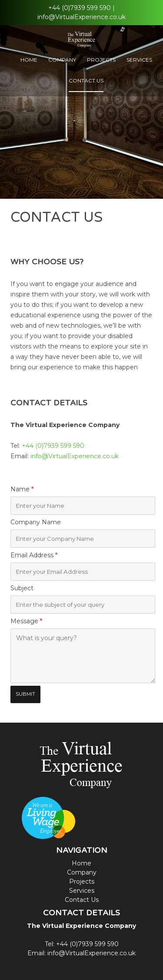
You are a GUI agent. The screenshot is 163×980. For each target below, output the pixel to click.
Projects (101, 60)
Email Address (34, 555)
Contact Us (86, 81)
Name (22, 489)
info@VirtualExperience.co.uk (81, 17)
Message (26, 621)
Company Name (36, 522)
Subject (22, 588)
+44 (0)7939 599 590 (80, 8)
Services (139, 60)
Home (29, 60)
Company (62, 60)
